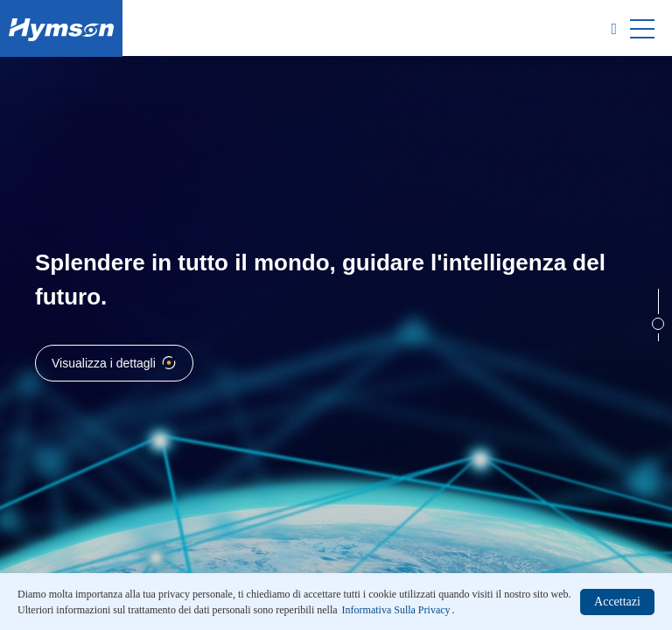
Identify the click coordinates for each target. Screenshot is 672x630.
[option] (336, 315)
